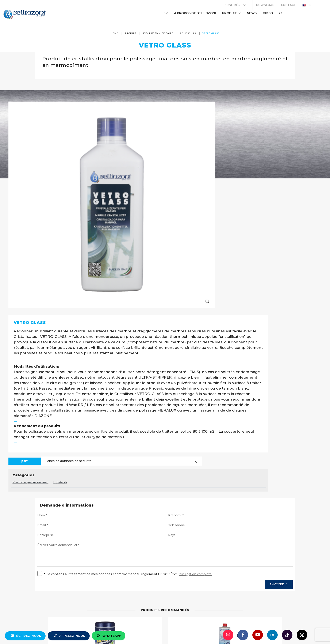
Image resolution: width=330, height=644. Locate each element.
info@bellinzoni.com (147, 632)
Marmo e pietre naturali (139, 310)
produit (219, 17)
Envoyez (247, 416)
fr (307, 5)
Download (265, 5)
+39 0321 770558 (189, 632)
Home (114, 33)
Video (255, 17)
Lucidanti (168, 310)
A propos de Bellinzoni (182, 17)
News (239, 17)
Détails (149, 553)
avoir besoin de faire (158, 33)
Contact (288, 5)
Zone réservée (237, 5)
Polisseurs (188, 33)
